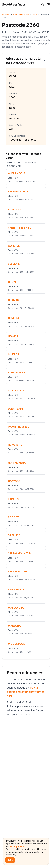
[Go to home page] (16, 4)
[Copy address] (44, 61)
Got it (10, 860)
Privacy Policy (17, 846)
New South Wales (21, 15)
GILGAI (35, 15)
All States (6, 15)
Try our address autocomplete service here (26, 692)
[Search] (43, 4)
